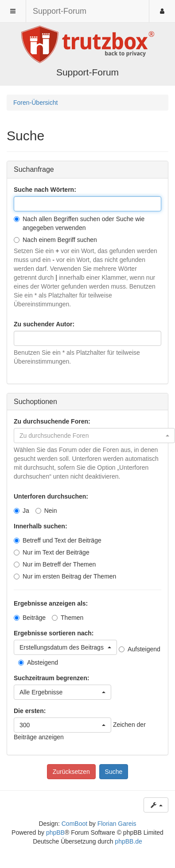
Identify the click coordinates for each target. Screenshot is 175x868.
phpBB (55, 832)
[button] (94, 436)
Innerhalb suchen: (41, 526)
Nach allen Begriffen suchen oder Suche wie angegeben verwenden (79, 223)
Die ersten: (30, 711)
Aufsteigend (140, 649)
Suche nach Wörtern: (45, 190)
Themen (68, 618)
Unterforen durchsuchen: (51, 496)
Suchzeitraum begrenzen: (51, 678)
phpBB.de (128, 841)
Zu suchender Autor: (44, 324)
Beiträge (30, 618)
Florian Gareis (117, 824)
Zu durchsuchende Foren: (52, 421)
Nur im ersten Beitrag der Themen (65, 576)
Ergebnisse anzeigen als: (51, 603)
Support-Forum (60, 11)
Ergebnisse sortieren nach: (54, 633)
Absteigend (38, 662)
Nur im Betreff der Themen (55, 564)
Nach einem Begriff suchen (55, 240)
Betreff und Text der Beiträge (58, 540)
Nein (46, 511)
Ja (21, 511)
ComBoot (74, 824)
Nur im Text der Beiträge (52, 552)
